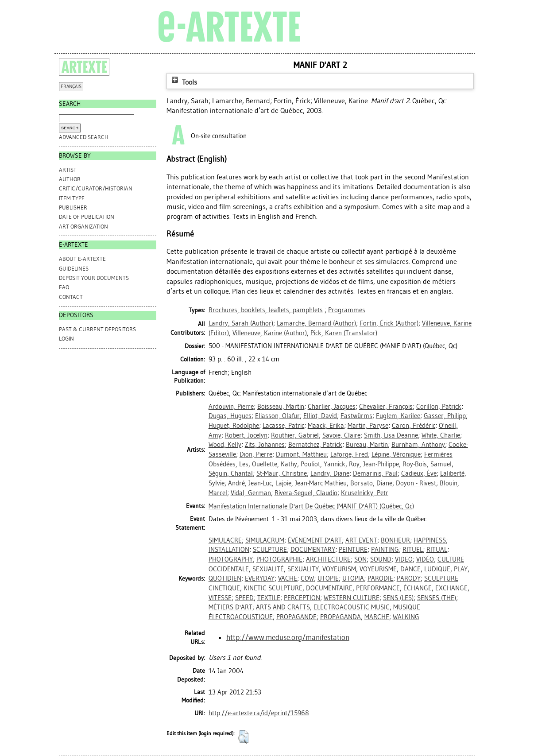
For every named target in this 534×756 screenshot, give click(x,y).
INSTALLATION (229, 550)
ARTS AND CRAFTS (283, 607)
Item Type (72, 198)
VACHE (288, 578)
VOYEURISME (378, 569)
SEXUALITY (303, 569)
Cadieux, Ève (419, 473)
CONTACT (71, 297)
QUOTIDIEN (225, 578)
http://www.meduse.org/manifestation (288, 637)
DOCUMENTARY (313, 550)
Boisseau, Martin (281, 407)
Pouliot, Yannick (323, 464)
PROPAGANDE (296, 617)
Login (66, 339)
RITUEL (413, 550)
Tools (183, 82)
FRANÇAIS (71, 87)
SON (360, 559)
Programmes (347, 310)
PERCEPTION (302, 598)
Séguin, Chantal (231, 473)
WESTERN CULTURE (352, 598)
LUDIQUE (437, 569)
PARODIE (380, 578)
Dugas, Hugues (230, 416)
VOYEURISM (339, 569)
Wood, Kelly (225, 445)
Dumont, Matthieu (301, 454)
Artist (68, 170)
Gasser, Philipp (445, 416)
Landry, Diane (330, 473)
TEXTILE (269, 598)
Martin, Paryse (368, 426)
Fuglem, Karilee (398, 416)
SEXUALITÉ (268, 569)
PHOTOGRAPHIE (279, 559)
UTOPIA (353, 578)
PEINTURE (353, 550)
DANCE (410, 569)
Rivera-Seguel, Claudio (306, 493)
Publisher (73, 207)
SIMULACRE (225, 540)
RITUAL (437, 550)
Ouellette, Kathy (275, 464)
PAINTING (385, 550)
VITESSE (220, 598)
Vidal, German (251, 493)
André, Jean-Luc (250, 483)
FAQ (64, 287)
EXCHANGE (451, 588)
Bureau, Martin (367, 445)
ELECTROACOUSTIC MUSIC (352, 607)
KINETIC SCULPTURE (273, 588)
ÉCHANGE (418, 588)
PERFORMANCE (378, 588)
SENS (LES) (398, 598)
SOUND (381, 559)
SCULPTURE (270, 550)
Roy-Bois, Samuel (427, 464)
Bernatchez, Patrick (315, 445)
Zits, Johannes (265, 445)
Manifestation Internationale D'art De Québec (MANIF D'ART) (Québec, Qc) (311, 506)
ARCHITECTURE (328, 559)
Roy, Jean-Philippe (374, 464)
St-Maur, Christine (282, 473)
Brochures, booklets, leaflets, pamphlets (266, 310)
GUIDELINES (74, 269)
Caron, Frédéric (414, 426)
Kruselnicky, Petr (365, 493)
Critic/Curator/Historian (96, 188)
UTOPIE (328, 578)
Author (70, 179)
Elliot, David (320, 416)
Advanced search (84, 137)
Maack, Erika (326, 426)
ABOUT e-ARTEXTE (82, 259)
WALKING (406, 617)
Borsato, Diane (371, 483)
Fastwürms (356, 416)
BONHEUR (395, 540)
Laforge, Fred (349, 454)
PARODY (409, 578)
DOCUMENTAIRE (329, 588)
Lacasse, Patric (283, 426)
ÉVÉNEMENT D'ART (315, 540)
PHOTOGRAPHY (231, 559)
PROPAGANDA (341, 617)
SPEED (244, 598)
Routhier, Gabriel (295, 435)
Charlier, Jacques (332, 407)
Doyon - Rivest (416, 483)
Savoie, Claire (341, 435)
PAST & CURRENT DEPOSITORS (97, 329)
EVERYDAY (260, 578)
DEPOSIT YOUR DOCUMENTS (94, 278)
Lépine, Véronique (396, 454)
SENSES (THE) (437, 598)
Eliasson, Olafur (277, 416)
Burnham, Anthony (418, 445)
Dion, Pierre (256, 454)
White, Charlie (441, 435)
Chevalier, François (386, 407)
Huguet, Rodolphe (234, 426)
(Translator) (344, 333)
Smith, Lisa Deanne (391, 435)
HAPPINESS (430, 540)
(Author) (241, 323)
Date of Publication (87, 217)
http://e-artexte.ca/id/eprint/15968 (259, 713)
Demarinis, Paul (375, 473)
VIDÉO (425, 559)
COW (307, 578)
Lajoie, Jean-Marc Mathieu (311, 483)
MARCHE (377, 617)
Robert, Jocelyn (246, 435)
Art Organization (83, 227)
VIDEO (404, 559)
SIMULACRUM (265, 540)
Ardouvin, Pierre (231, 407)
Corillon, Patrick (439, 407)
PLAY (461, 569)
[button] (243, 737)
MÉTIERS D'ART (230, 607)
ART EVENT (361, 540)
